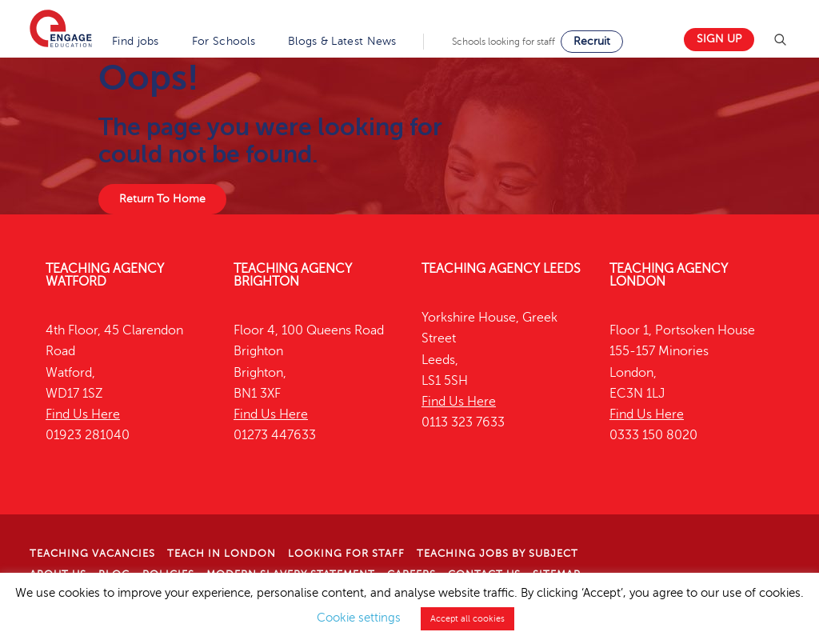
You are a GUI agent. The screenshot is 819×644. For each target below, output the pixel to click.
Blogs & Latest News (342, 41)
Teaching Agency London (669, 275)
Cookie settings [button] (359, 618)
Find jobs (136, 41)
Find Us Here (83, 414)
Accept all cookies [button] (467, 619)
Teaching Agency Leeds (501, 269)
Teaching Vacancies (92, 554)
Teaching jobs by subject (497, 554)
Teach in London (222, 554)
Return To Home (162, 199)
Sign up (719, 39)
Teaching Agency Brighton (293, 275)
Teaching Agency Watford (105, 275)
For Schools (224, 41)
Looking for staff (346, 554)
